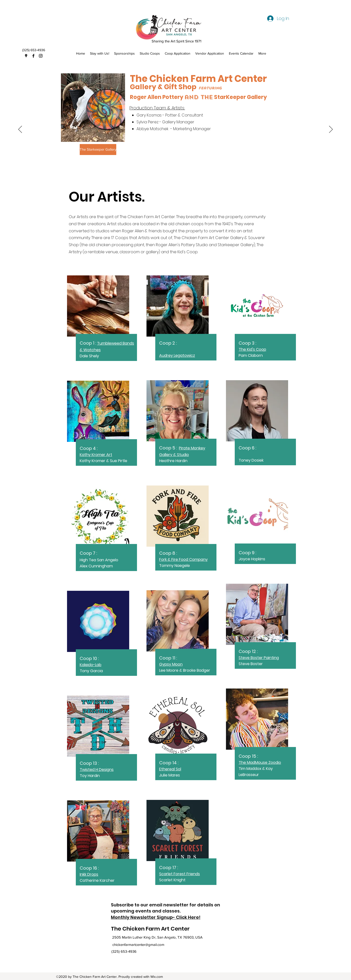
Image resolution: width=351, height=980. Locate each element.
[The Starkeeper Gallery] (98, 150)
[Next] (331, 130)
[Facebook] (33, 56)
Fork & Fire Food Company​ (183, 559)
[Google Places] (26, 56)
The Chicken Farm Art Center (150, 929)
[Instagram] (41, 56)
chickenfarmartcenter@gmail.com (138, 945)
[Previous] (20, 130)
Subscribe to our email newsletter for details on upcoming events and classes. (166, 908)
